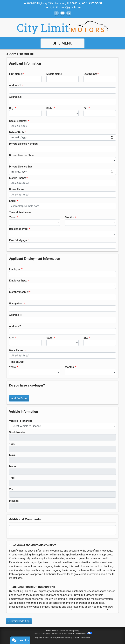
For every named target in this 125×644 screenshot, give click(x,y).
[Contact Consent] (10, 587)
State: (50, 108)
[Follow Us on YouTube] (62, 13)
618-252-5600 (92, 3)
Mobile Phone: (17, 178)
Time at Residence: (20, 212)
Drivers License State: (22, 155)
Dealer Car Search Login (42, 633)
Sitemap (67, 633)
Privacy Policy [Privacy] (74, 631)
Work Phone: (17, 350)
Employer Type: (18, 280)
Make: (13, 455)
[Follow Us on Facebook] (56, 13)
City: (12, 108)
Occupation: (16, 303)
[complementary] (115, 634)
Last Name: (90, 74)
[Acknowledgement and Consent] (10, 545)
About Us (55, 631)
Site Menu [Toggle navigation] (62, 43)
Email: (13, 201)
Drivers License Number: (23, 144)
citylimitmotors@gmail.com (65, 7)
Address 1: (15, 85)
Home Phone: (17, 189)
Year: (12, 443)
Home (48, 631)
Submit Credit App (19, 621)
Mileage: (14, 501)
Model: (13, 466)
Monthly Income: (19, 292)
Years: (13, 217)
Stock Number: (18, 432)
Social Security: (18, 121)
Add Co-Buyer (19, 398)
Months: (70, 217)
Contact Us (64, 631)
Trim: (12, 478)
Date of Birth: (17, 132)
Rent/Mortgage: (18, 240)
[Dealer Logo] (62, 27)
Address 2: (15, 97)
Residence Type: (19, 229)
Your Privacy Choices (81, 633)
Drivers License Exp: (21, 166)
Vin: (11, 489)
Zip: (86, 108)
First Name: (16, 74)
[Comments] (62, 530)
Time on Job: (17, 362)
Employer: (15, 269)
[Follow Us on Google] (69, 13)
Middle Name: (54, 74)
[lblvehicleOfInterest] (62, 426)
